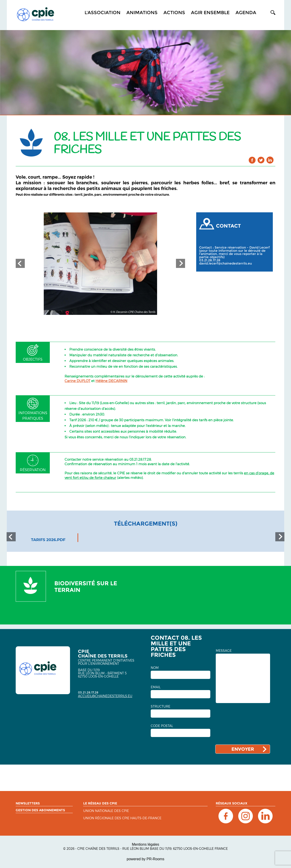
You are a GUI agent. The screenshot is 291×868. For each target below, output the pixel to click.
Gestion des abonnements (40, 810)
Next (181, 263)
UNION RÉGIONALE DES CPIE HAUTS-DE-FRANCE (122, 818)
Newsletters (28, 803)
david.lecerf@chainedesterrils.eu (226, 263)
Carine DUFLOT (77, 381)
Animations (142, 13)
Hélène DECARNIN (111, 381)
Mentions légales (145, 844)
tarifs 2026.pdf (48, 540)
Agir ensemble (210, 13)
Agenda (246, 13)
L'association (103, 13)
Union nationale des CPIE (106, 811)
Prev (20, 263)
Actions (174, 13)
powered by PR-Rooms (145, 859)
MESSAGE (224, 651)
